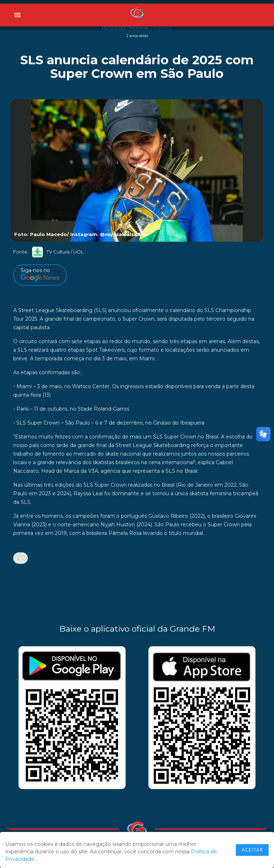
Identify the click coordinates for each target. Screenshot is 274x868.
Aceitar (252, 850)
